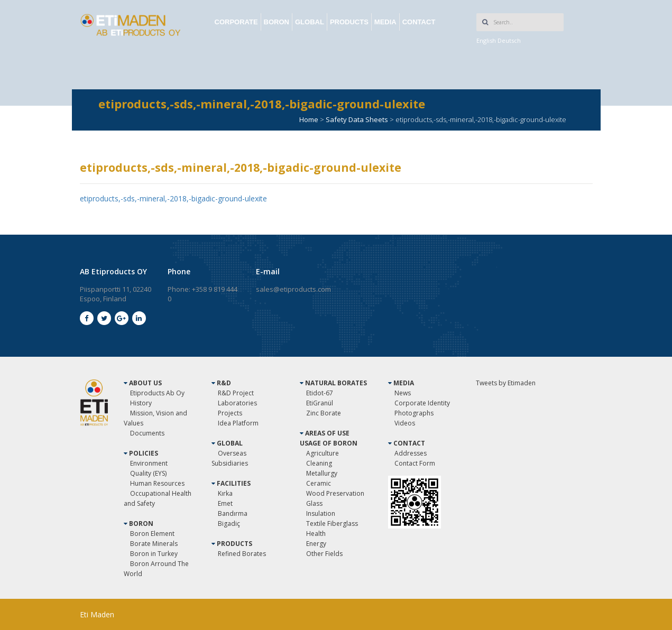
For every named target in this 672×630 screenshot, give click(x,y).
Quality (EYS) (148, 473)
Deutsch (509, 40)
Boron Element (152, 534)
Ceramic (319, 483)
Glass (314, 503)
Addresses (411, 453)
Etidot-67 (320, 393)
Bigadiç (229, 524)
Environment (149, 463)
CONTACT (419, 22)
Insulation (321, 513)
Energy (316, 544)
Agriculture (323, 453)
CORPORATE (236, 22)
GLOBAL (310, 22)
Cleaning (319, 463)
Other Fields (324, 554)
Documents (147, 433)
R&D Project (236, 393)
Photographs (414, 413)
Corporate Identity (422, 403)
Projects (230, 413)
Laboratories (237, 403)
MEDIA (385, 22)
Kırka (225, 493)
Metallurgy (322, 473)
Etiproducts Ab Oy (157, 393)
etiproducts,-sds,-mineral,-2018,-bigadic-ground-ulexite (173, 198)
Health (316, 534)
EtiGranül (320, 403)
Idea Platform (238, 423)
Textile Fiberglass (332, 524)
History (141, 403)
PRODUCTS (349, 22)
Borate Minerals (154, 544)
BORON (277, 22)
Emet (225, 503)
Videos (405, 423)
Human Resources (157, 483)
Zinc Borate (324, 413)
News (403, 393)
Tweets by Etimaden (506, 383)
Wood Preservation (335, 493)
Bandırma (233, 513)
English (486, 40)
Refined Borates (242, 554)
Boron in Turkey (154, 554)
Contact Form (415, 463)
